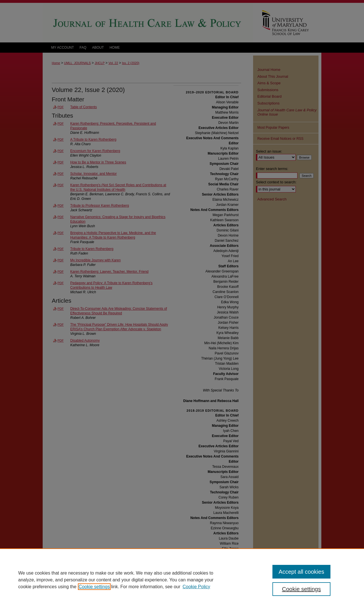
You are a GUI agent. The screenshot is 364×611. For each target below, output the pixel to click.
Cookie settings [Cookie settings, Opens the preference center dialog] (302, 589)
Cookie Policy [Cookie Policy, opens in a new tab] (196, 587)
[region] (182, 580)
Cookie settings (94, 587)
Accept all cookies (301, 572)
